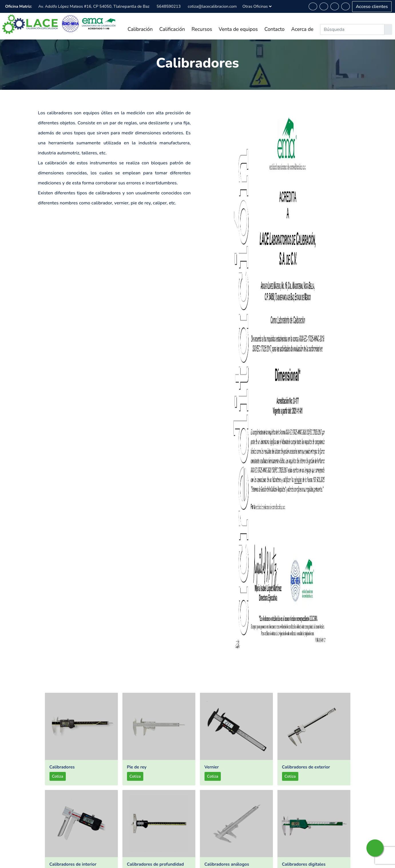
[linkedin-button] (335, 6)
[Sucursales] (257, 6)
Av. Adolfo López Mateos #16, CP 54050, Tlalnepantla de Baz (94, 6)
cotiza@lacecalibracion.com (212, 6)
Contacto (274, 29)
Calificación (172, 29)
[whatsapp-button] (313, 6)
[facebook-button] (324, 6)
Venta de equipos (238, 29)
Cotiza (58, 776)
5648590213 (169, 6)
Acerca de (302, 29)
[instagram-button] (346, 6)
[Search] (352, 29)
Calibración (140, 29)
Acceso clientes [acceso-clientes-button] (372, 7)
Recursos (202, 29)
